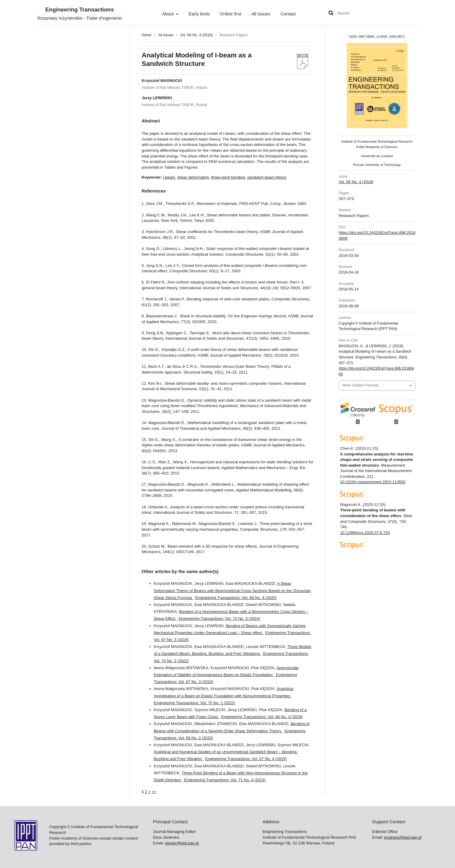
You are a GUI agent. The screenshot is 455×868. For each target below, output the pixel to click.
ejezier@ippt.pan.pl (182, 843)
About (169, 14)
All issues (261, 14)
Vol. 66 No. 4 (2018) (196, 35)
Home (147, 35)
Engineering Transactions (80, 10)
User (407, 14)
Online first (231, 14)
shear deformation (193, 177)
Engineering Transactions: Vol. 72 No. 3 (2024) (219, 619)
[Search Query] (355, 13)
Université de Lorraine (377, 156)
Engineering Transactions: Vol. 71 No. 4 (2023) (225, 780)
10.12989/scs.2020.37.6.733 (365, 533)
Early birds (199, 14)
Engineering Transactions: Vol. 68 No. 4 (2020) (236, 598)
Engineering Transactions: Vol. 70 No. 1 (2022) (195, 703)
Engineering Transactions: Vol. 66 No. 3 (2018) (262, 717)
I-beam (169, 177)
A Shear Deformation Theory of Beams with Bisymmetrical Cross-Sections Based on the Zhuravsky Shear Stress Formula (232, 590)
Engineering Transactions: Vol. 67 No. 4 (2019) (246, 759)
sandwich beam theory (267, 177)
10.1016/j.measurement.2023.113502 (373, 482)
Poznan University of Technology (377, 165)
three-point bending (228, 177)
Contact (288, 14)
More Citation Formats (361, 385)
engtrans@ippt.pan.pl (403, 837)
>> (154, 792)
